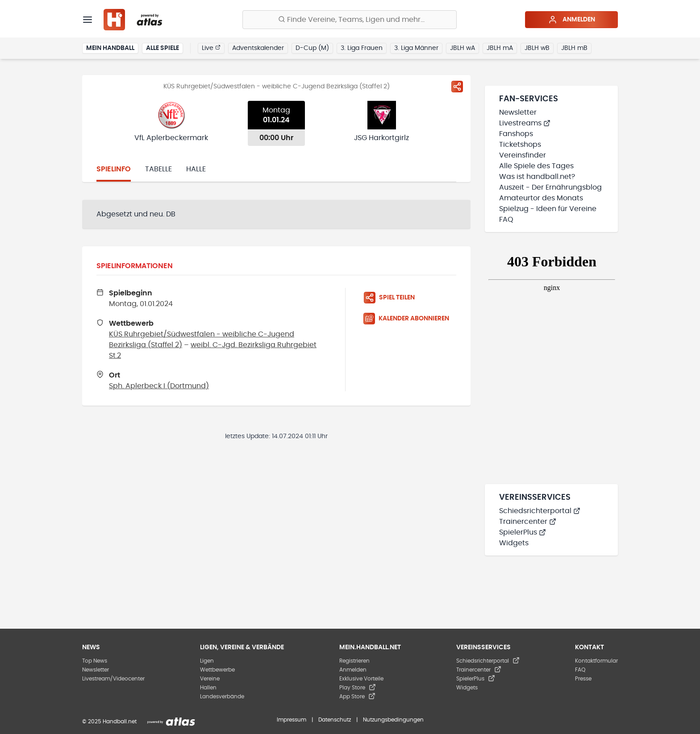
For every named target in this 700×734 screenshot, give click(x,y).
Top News (95, 661)
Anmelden (572, 20)
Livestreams (525, 123)
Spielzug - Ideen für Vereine (548, 209)
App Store (357, 697)
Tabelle (158, 169)
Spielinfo (114, 169)
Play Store (358, 688)
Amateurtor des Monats (541, 198)
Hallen (208, 688)
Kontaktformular (596, 661)
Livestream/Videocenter (113, 679)
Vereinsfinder (523, 155)
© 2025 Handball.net (109, 722)
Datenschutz (335, 720)
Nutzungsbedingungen (393, 720)
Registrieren (354, 661)
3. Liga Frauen (362, 48)
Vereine (210, 679)
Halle (196, 169)
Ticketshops (520, 145)
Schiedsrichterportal (540, 511)
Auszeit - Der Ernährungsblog (550, 187)
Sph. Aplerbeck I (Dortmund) (159, 386)
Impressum (292, 720)
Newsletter (518, 112)
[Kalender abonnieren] (410, 319)
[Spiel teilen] (457, 87)
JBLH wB (537, 48)
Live (211, 48)
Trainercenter (528, 522)
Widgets (514, 543)
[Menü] (87, 20)
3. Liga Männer (416, 48)
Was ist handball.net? (537, 177)
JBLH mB (574, 48)
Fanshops (516, 134)
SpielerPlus (523, 532)
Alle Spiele (162, 48)
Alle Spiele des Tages (536, 166)
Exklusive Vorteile (361, 679)
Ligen (207, 661)
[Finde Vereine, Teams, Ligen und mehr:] (350, 20)
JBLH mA (500, 48)
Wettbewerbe (217, 670)
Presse (583, 679)
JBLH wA (462, 48)
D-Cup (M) (312, 48)
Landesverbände (222, 697)
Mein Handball (110, 48)
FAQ (506, 220)
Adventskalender (258, 48)
